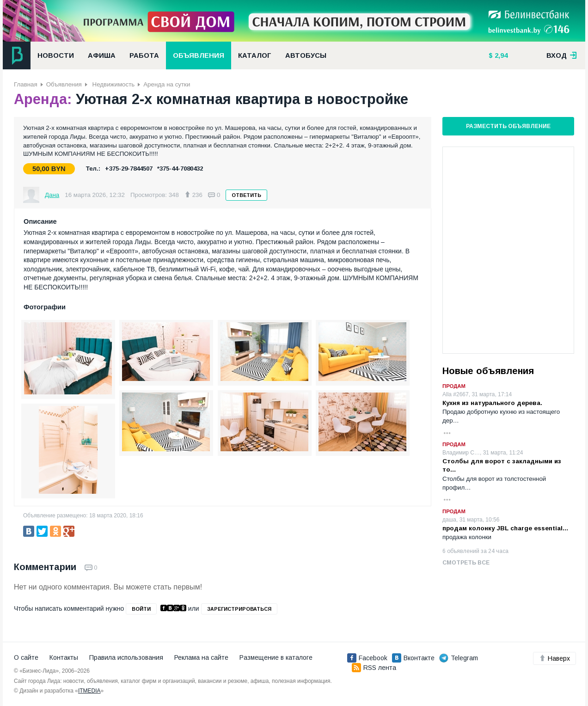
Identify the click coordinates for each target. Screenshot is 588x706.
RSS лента (374, 668)
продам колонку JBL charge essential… (505, 528)
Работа (144, 55)
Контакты (64, 657)
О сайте (26, 657)
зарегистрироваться (239, 609)
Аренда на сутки (167, 84)
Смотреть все (466, 563)
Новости (56, 55)
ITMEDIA (89, 691)
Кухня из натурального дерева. (492, 403)
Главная (26, 84)
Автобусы (306, 55)
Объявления (199, 55)
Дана (52, 195)
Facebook (367, 658)
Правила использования (126, 657)
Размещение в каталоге (276, 657)
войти (141, 609)
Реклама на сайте (201, 657)
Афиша (102, 55)
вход (562, 55)
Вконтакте (413, 658)
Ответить (246, 195)
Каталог (255, 55)
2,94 (500, 55)
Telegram (459, 658)
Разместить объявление (508, 126)
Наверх (554, 658)
